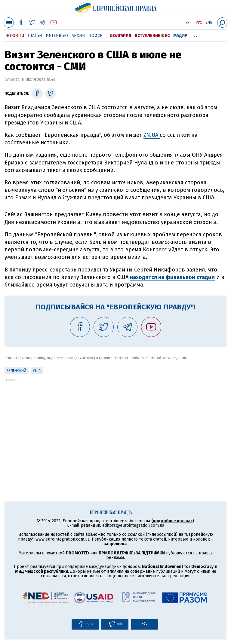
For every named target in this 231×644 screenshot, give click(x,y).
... (195, 35)
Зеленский (17, 371)
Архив (78, 36)
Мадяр (180, 36)
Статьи (35, 36)
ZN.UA (152, 135)
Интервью (57, 36)
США (37, 371)
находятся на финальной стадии (172, 277)
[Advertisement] (115, 423)
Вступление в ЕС (152, 36)
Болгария (121, 36)
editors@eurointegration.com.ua (133, 525)
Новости (15, 36)
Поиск (95, 36)
